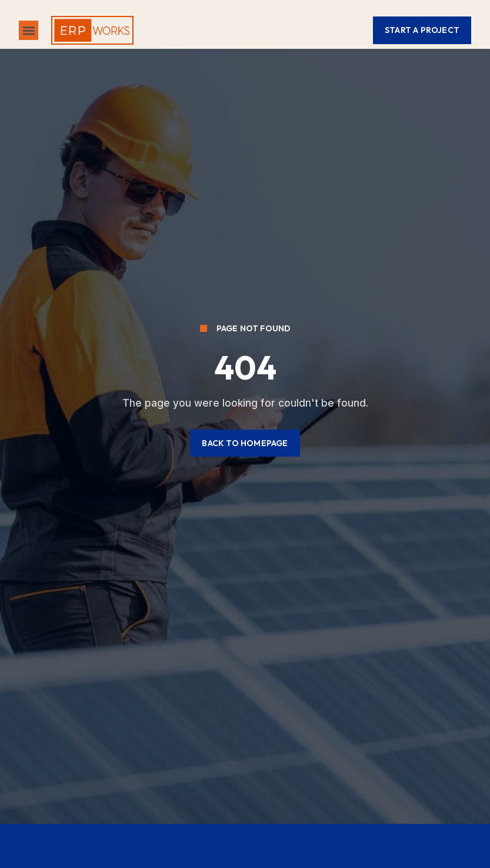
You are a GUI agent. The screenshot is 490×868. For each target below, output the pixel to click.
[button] (29, 30)
